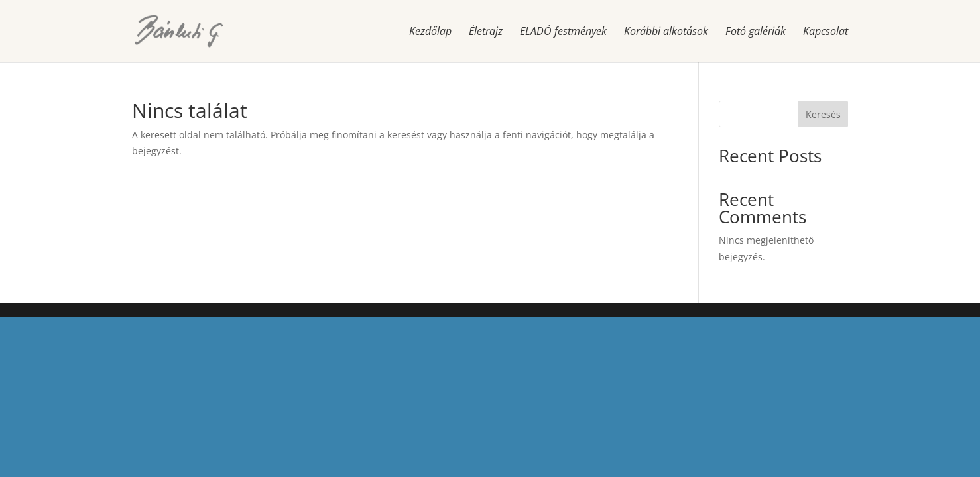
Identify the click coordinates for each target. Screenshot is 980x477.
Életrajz (486, 32)
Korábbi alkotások (666, 32)
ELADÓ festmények (563, 32)
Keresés (823, 114)
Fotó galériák (756, 32)
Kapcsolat (826, 32)
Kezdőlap (430, 32)
